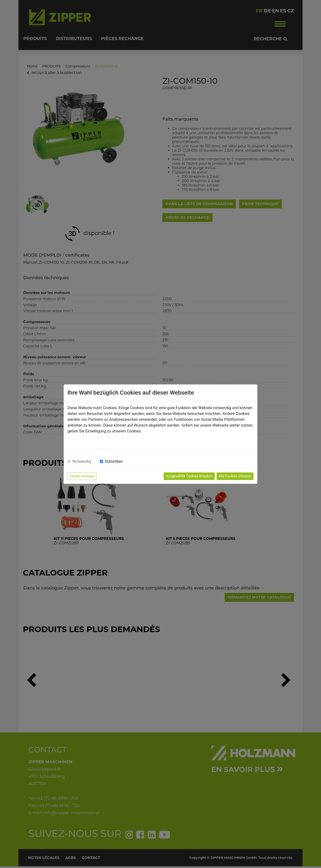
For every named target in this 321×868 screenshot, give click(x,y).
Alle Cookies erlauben (235, 476)
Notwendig (82, 461)
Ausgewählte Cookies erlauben (189, 476)
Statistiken (114, 461)
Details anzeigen (82, 476)
